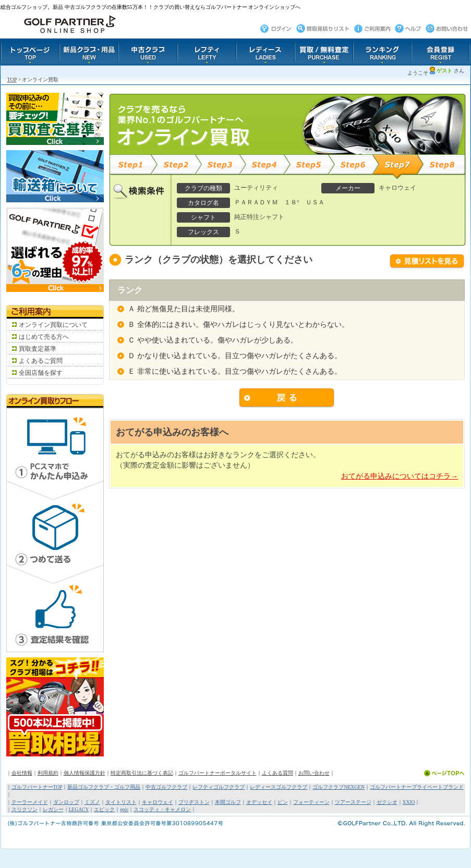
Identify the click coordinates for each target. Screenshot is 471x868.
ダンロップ (66, 802)
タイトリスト (121, 802)
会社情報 (22, 773)
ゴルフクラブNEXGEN (338, 787)
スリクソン (25, 809)
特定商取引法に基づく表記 (142, 773)
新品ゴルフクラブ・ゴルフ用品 (104, 787)
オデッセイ (259, 802)
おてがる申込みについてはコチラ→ (400, 476)
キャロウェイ (158, 802)
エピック (104, 809)
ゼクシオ (387, 802)
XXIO (409, 802)
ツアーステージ (353, 802)
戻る (287, 398)
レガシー (53, 809)
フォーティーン (311, 802)
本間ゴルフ (228, 802)
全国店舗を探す (41, 373)
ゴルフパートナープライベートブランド (417, 787)
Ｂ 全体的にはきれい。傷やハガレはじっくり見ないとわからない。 (238, 325)
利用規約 (48, 773)
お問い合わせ (314, 773)
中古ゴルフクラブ (166, 787)
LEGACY (79, 809)
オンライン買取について (53, 325)
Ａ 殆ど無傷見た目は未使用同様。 (184, 309)
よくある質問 (277, 773)
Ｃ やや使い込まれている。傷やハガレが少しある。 (213, 340)
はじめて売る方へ (44, 337)
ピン (283, 802)
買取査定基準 (38, 349)
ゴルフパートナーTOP (37, 787)
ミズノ (92, 802)
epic (124, 809)
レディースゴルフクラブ (279, 787)
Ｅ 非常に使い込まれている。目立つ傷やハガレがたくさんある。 (235, 371)
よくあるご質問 (41, 361)
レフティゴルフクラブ (219, 787)
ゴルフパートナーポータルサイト (218, 773)
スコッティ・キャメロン (162, 809)
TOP (12, 80)
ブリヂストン (194, 802)
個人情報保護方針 (84, 773)
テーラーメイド (30, 802)
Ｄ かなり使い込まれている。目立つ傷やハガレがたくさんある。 (235, 356)
